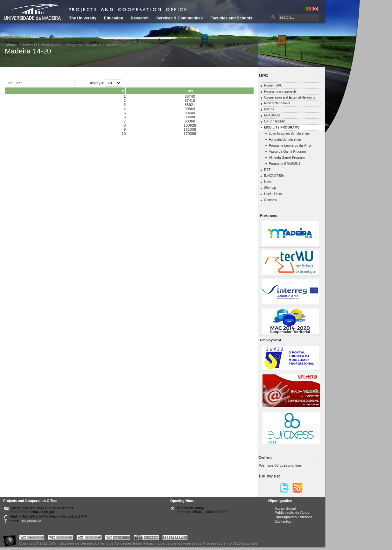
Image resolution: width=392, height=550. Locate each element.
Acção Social (285, 508)
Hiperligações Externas (293, 517)
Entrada (11, 45)
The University (83, 18)
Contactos (283, 521)
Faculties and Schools (231, 18)
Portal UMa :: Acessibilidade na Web (11, 538)
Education (114, 18)
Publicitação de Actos (292, 512)
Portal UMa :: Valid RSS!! (89, 538)
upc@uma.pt (31, 521)
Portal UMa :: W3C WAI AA (118, 538)
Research (140, 18)
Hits (190, 91)
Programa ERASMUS (84, 45)
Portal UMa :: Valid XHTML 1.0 (32, 538)
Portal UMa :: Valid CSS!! (60, 538)
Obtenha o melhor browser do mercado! (175, 538)
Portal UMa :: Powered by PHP (146, 538)
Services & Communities (179, 18)
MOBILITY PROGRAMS (42, 45)
